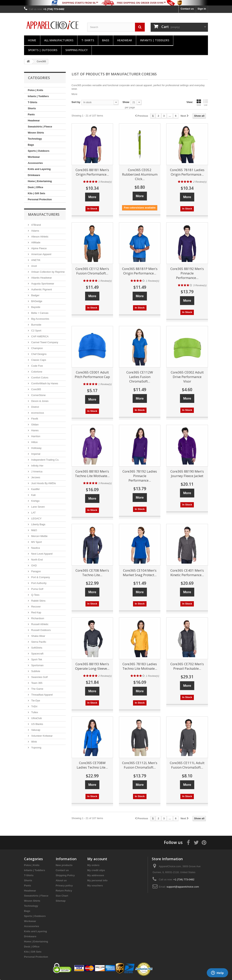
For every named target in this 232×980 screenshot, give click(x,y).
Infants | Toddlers (155, 40)
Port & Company (40, 577)
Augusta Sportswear (42, 284)
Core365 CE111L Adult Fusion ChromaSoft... (187, 765)
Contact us (187, 9)
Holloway (36, 448)
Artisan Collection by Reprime (48, 272)
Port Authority (39, 583)
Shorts (32, 108)
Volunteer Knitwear (42, 736)
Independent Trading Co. (45, 460)
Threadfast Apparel (42, 695)
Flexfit (34, 419)
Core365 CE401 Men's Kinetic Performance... (187, 573)
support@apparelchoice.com (183, 887)
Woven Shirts (36, 133)
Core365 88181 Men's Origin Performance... (92, 172)
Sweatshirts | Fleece (40, 127)
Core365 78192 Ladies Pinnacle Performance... (140, 476)
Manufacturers (44, 214)
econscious (37, 413)
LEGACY (36, 518)
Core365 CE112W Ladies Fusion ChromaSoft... (140, 377)
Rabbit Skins (38, 601)
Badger (35, 295)
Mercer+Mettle (39, 536)
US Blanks (37, 724)
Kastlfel (35, 489)
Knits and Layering (39, 169)
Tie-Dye (35, 701)
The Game (37, 689)
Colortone (36, 372)
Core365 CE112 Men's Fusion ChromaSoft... (92, 271)
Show (126, 102)
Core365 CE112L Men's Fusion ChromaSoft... (140, 765)
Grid (199, 103)
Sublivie (35, 671)
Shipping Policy (76, 50)
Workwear (34, 157)
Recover (36, 607)
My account (97, 859)
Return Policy (64, 891)
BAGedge (36, 301)
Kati (33, 495)
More (75, 94)
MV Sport (36, 542)
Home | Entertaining (40, 181)
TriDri (34, 706)
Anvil (34, 266)
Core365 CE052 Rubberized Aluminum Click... (140, 174)
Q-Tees (35, 595)
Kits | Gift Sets (36, 193)
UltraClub (36, 718)
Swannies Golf (39, 677)
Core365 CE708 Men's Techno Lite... (92, 573)
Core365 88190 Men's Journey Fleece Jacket (187, 474)
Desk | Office (36, 187)
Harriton (35, 436)
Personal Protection (40, 199)
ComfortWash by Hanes (44, 383)
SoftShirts (36, 648)
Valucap (35, 730)
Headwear (125, 40)
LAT (33, 513)
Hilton (34, 442)
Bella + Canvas (39, 313)
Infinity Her (37, 466)
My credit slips (96, 870)
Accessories (35, 163)
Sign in (202, 9)
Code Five (37, 366)
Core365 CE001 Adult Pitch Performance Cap (92, 374)
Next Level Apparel (42, 554)
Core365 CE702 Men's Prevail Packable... (187, 666)
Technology (35, 139)
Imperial (35, 454)
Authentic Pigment (41, 289)
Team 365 (36, 683)
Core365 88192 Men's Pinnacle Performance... (187, 273)
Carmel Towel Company (44, 342)
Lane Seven (38, 507)
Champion (37, 348)
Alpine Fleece (39, 248)
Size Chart (62, 896)
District (35, 407)
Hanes (35, 430)
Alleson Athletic (40, 237)
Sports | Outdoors (43, 50)
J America (36, 472)
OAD (34, 565)
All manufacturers (59, 40)
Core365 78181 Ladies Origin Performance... (187, 172)
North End (37, 560)
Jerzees (35, 477)
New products (64, 865)
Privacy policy (64, 886)
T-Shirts (88, 40)
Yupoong (36, 748)
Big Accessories (40, 319)
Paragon (36, 571)
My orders (93, 865)
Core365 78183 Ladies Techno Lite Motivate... (140, 666)
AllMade (36, 242)
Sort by (76, 102)
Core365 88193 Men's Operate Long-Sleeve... (92, 666)
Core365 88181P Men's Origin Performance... (140, 271)
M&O (34, 530)
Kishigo (35, 501)
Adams (35, 231)
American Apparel (41, 254)
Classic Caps (38, 360)
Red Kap (36, 612)
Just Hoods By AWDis (43, 483)
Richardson (37, 618)
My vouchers (95, 886)
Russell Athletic (40, 624)
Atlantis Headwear (41, 278)
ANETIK (36, 260)
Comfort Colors (39, 378)
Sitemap (61, 901)
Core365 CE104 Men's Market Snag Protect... (140, 573)
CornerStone (38, 395)
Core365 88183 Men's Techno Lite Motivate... (92, 474)
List (206, 103)
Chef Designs (39, 354)
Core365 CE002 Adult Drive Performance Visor (187, 377)
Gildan (35, 425)
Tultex (34, 712)
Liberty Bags (38, 524)
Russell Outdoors (41, 630)
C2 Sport (36, 331)
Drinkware (34, 175)
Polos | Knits (36, 90)
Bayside (35, 307)
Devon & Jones (40, 401)
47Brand (36, 225)
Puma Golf (37, 589)
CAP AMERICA (40, 336)
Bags (106, 40)
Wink (34, 742)
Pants (31, 114)
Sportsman (37, 665)
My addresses (96, 875)
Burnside (36, 325)
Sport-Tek (36, 659)
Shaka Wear (38, 636)
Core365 (36, 389)
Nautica (35, 548)
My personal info (97, 880)
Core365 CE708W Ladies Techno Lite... (92, 765)
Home (32, 40)
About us (61, 880)
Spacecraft (37, 654)
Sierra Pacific (38, 642)
